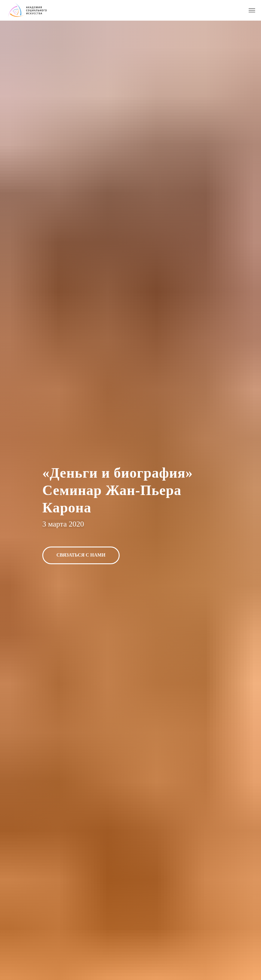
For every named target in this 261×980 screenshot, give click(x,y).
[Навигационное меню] (252, 10)
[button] (81, 555)
